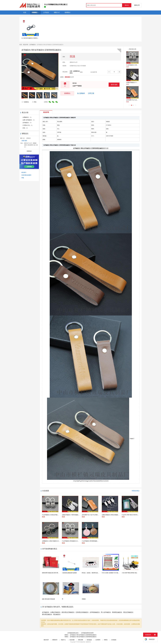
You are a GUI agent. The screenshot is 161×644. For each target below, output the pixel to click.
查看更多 (29, 151)
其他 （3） (26, 128)
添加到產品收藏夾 (26, 175)
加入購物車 (81, 93)
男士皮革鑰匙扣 (106, 612)
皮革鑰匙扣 (33, 45)
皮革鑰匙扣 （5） (27, 123)
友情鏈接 (114, 640)
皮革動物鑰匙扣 (95, 612)
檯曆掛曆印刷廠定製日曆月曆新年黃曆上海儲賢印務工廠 (57, 573)
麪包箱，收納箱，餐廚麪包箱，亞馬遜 (92, 573)
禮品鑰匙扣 (57, 614)
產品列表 (26, 45)
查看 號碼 (114, 85)
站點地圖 (72, 640)
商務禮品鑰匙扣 (117, 612)
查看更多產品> (136, 491)
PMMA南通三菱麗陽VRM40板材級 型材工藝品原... (116, 573)
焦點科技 (83, 642)
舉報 (34, 102)
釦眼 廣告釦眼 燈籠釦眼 (48, 599)
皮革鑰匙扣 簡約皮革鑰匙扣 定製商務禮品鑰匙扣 (83, 635)
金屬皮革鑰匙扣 (55, 612)
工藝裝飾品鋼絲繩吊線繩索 (69, 573)
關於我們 (46, 640)
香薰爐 (84, 599)
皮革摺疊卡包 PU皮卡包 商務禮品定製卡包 (138, 100)
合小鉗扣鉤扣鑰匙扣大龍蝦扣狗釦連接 (32, 38)
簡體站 (106, 640)
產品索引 (24, 172)
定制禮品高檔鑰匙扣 (82, 612)
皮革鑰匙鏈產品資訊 (73, 633)
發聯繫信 (67, 93)
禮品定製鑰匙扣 (128, 612)
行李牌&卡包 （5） (28, 125)
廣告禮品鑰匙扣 (47, 614)
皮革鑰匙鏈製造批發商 (87, 633)
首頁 (21, 45)
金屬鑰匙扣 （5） (27, 117)
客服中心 (63, 640)
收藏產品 (25, 102)
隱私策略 (81, 640)
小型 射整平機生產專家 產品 (129, 573)
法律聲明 (98, 640)
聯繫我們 (55, 640)
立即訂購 (91, 93)
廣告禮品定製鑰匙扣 (68, 612)
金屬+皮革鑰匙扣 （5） (29, 120)
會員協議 (89, 640)
